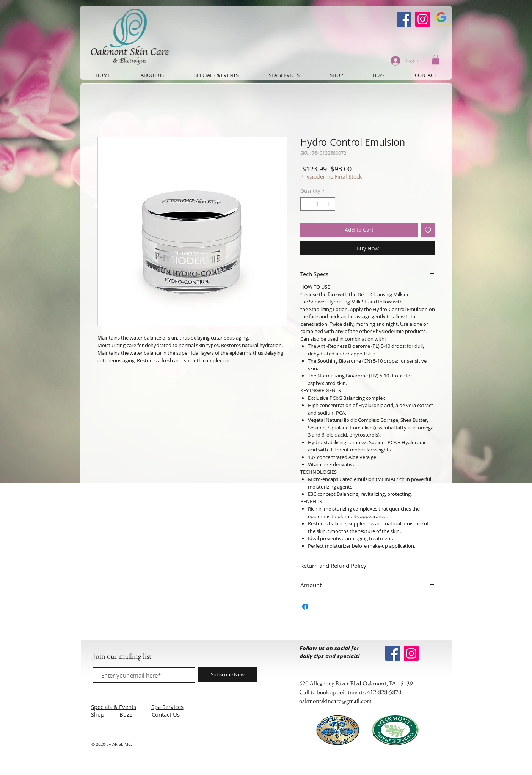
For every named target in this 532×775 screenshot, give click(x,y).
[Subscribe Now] (228, 675)
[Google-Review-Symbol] (441, 19)
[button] (436, 60)
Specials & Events (114, 707)
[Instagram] (423, 19)
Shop (98, 714)
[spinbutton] (318, 204)
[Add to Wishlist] (428, 230)
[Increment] (330, 204)
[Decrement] (306, 204)
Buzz (126, 714)
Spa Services (167, 707)
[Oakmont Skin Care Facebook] (404, 19)
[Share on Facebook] (305, 607)
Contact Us (166, 714)
